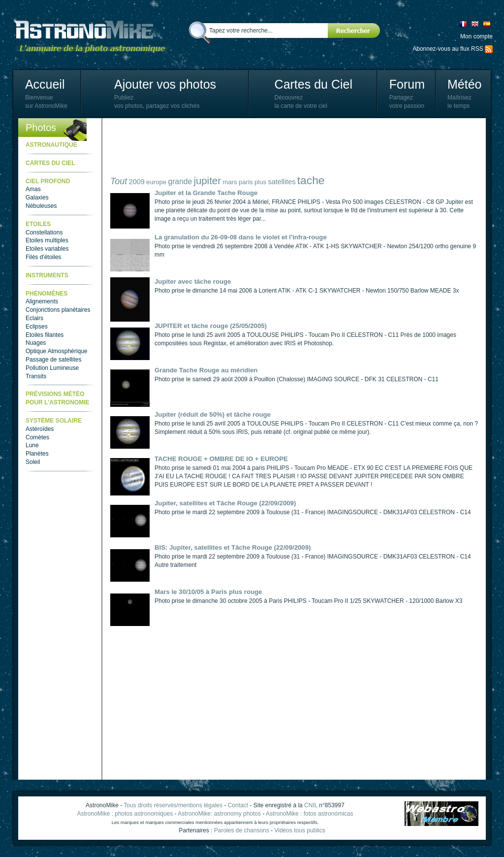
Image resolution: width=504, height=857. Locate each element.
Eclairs (34, 318)
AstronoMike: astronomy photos (219, 814)
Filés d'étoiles (43, 257)
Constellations (44, 232)
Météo (464, 84)
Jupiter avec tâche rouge (193, 281)
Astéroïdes (40, 429)
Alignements (42, 301)
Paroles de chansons (242, 830)
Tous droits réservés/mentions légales (173, 805)
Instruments (47, 275)
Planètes (37, 454)
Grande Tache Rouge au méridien (206, 370)
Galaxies (37, 198)
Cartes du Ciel (314, 84)
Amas (33, 189)
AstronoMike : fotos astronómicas (309, 814)
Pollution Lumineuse (52, 368)
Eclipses (37, 327)
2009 (137, 182)
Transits (36, 376)
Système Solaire (54, 421)
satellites (282, 182)
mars (230, 182)
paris (246, 182)
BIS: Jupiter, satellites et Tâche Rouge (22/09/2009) (233, 547)
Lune (32, 445)
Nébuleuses (41, 206)
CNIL (311, 805)
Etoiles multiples (47, 240)
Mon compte (476, 36)
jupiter (207, 181)
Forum (407, 84)
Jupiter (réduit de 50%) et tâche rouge (213, 414)
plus (260, 182)
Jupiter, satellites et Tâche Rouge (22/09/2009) (225, 503)
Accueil (45, 84)
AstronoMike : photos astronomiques (125, 814)
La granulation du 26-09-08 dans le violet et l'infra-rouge (241, 237)
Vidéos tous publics (299, 830)
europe (156, 182)
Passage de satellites (53, 360)
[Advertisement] (289, 148)
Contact (238, 805)
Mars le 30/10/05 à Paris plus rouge (208, 592)
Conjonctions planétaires (58, 310)
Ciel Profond (48, 181)
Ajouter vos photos (165, 84)
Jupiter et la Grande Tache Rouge (206, 193)
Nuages (36, 343)
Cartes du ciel (50, 163)
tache (311, 180)
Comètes (37, 437)
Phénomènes (47, 294)
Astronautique (51, 145)
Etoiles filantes (45, 335)
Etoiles (38, 224)
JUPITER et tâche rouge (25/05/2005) (211, 326)
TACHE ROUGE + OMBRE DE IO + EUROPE (221, 459)
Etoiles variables (47, 249)
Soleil (33, 462)
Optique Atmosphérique (56, 351)
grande (180, 181)
